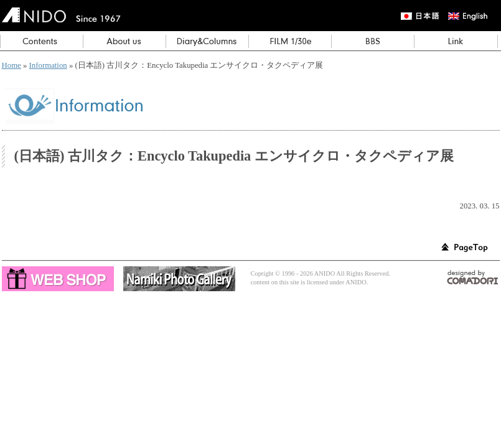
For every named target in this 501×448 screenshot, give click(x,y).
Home (12, 65)
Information (48, 65)
